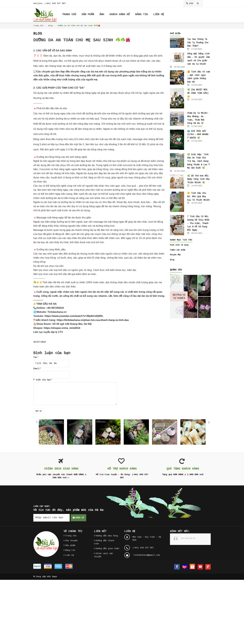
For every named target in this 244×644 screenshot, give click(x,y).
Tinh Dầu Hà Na (188, 538)
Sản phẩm (70, 545)
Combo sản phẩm (178, 250)
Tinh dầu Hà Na (52, 282)
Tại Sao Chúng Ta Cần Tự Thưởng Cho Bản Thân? (198, 43)
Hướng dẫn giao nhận (107, 549)
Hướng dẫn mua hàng (107, 536)
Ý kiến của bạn (43, 380)
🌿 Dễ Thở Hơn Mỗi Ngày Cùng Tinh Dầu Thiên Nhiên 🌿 (198, 179)
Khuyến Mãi (175, 255)
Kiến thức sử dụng (179, 245)
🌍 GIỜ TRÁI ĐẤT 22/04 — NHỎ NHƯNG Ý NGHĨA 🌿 (198, 135)
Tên (36, 357)
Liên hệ (70, 555)
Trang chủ (38, 26)
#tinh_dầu (60, 249)
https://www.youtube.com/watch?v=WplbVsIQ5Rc (74, 316)
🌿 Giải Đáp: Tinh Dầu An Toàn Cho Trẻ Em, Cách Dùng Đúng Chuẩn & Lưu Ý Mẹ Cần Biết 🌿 (198, 161)
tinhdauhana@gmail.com (147, 555)
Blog (50, 26)
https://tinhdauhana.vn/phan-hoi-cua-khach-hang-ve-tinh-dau (93, 320)
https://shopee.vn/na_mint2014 (62, 328)
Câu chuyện (71, 541)
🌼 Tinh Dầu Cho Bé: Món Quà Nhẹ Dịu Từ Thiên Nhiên (198, 197)
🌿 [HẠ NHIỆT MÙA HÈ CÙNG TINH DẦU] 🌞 (198, 93)
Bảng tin (70, 550)
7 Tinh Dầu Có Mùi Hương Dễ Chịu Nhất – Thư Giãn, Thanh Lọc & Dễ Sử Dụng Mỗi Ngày (198, 223)
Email (37, 369)
